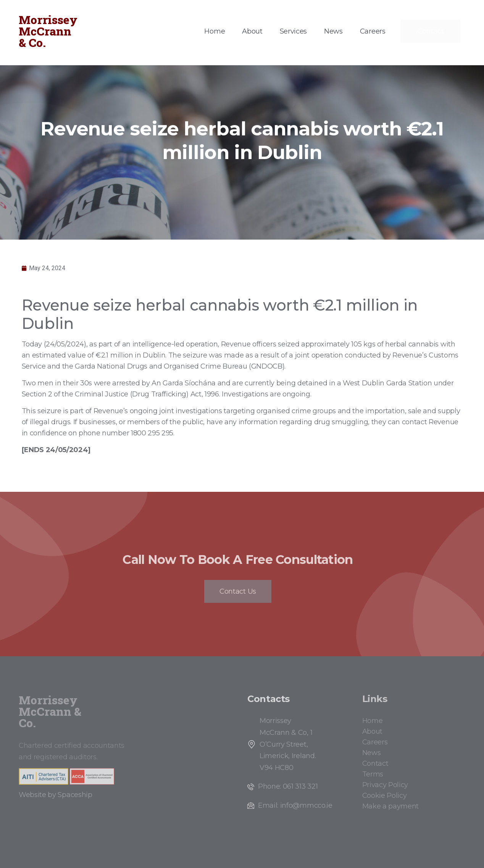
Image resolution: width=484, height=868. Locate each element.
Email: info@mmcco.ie (295, 805)
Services (293, 31)
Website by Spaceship (56, 795)
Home (215, 31)
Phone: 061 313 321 (288, 786)
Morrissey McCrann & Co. (48, 31)
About (252, 31)
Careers (373, 31)
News (333, 31)
